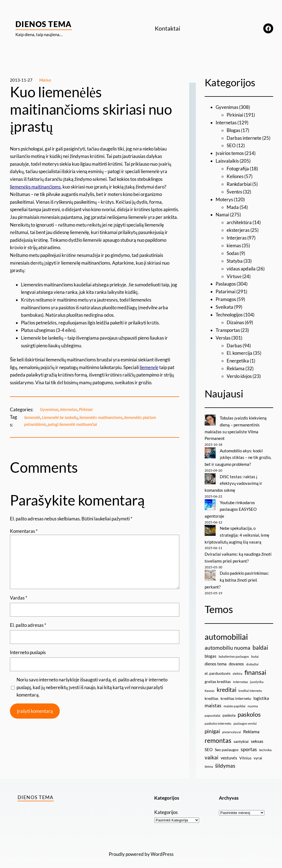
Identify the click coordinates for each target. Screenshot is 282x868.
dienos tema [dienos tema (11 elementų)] (216, 659)
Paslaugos (226, 282)
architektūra (239, 221)
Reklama (236, 366)
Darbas (234, 343)
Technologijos (229, 312)
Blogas (233, 130)
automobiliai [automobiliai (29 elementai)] (226, 632)
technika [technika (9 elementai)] (265, 745)
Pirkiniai (87, 409)
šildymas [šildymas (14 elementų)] (225, 761)
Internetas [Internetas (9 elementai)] (240, 677)
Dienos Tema (44, 24)
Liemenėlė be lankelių (61, 417)
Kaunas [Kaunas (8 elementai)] (210, 686)
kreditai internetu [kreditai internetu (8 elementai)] (250, 686)
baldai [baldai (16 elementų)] (260, 643)
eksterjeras (238, 229)
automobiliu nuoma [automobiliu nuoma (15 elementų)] (227, 643)
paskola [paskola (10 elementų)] (229, 710)
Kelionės (235, 175)
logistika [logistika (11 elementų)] (261, 694)
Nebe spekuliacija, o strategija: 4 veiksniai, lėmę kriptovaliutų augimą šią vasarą (237, 531)
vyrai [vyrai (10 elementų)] (258, 753)
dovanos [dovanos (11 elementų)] (236, 659)
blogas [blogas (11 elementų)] (211, 651)
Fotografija (238, 168)
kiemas (234, 244)
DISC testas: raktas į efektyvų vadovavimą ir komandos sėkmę (234, 480)
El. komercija (239, 350)
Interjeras (237, 236)
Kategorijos (166, 807)
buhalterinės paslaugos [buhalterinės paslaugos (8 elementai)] (234, 652)
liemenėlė (32, 417)
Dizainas (235, 320)
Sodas (233, 252)
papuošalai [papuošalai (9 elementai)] (212, 711)
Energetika (238, 358)
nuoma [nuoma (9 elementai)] (253, 701)
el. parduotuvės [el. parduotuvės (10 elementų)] (218, 669)
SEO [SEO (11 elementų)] (209, 745)
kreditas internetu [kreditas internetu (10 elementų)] (236, 694)
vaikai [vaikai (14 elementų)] (211, 753)
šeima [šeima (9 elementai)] (209, 762)
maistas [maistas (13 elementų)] (213, 701)
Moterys (224, 198)
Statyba (235, 259)
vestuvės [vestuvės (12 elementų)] (229, 753)
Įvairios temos (230, 153)
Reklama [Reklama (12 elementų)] (251, 727)
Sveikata (224, 305)
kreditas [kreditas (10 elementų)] (211, 694)
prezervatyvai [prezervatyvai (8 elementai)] (232, 727)
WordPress (162, 849)
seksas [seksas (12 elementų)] (257, 736)
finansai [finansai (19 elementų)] (255, 668)
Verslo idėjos (239, 373)
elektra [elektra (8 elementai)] (238, 669)
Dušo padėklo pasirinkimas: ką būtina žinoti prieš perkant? (237, 575)
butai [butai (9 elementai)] (255, 652)
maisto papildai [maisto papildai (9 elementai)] (234, 701)
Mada (233, 206)
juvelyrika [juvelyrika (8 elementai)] (257, 677)
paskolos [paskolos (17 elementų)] (249, 710)
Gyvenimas (49, 409)
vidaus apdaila (241, 267)
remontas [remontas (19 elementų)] (218, 736)
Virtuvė (234, 274)
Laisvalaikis (227, 160)
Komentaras (24, 531)
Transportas (228, 328)
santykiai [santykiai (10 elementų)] (241, 737)
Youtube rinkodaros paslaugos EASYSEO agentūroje (231, 505)
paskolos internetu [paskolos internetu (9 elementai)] (218, 719)
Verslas (223, 335)
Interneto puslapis (28, 652)
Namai (222, 213)
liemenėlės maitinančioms (103, 417)
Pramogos (226, 297)
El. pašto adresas (28, 625)
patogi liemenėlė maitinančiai (74, 424)
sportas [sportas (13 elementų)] (249, 745)
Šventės (234, 191)
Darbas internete (244, 137)
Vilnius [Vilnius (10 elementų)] (245, 753)
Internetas (69, 409)
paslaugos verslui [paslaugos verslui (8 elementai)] (245, 719)
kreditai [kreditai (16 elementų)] (227, 685)
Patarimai (226, 290)
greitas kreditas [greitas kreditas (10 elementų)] (218, 677)
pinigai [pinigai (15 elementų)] (212, 726)
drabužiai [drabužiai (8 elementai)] (252, 659)
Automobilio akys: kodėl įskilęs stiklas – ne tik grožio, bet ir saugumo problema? (238, 454)
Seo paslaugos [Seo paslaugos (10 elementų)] (227, 745)
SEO (231, 145)
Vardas (19, 598)
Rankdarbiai (239, 183)
